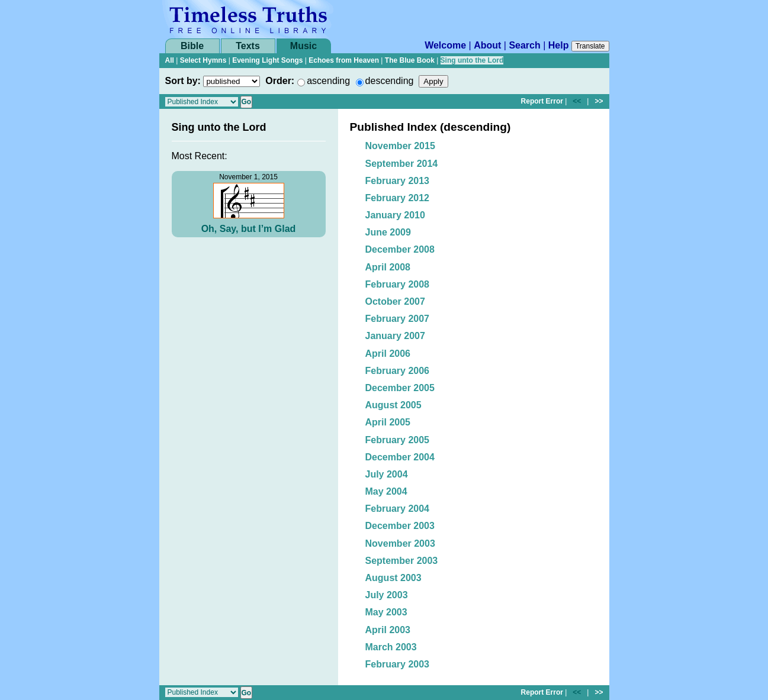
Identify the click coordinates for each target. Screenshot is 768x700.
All (170, 60)
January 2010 (395, 215)
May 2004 (386, 491)
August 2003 (393, 578)
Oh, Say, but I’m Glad (249, 229)
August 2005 (393, 405)
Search (524, 45)
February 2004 (398, 509)
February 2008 (398, 284)
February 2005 (398, 440)
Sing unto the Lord (472, 60)
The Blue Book (410, 60)
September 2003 (402, 561)
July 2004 (387, 474)
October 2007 (395, 301)
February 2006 (398, 371)
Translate (590, 46)
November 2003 (400, 543)
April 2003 (388, 630)
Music (303, 46)
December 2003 (400, 526)
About (487, 45)
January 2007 (395, 336)
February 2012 (398, 198)
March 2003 (391, 647)
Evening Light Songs (267, 60)
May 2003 (386, 612)
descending (390, 81)
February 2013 (398, 181)
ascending (328, 81)
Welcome (445, 45)
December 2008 (400, 249)
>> (599, 101)
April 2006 (388, 354)
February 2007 (398, 319)
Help (559, 45)
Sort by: (183, 81)
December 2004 (400, 457)
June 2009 (388, 232)
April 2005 (388, 422)
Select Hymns (203, 60)
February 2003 (398, 664)
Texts (248, 46)
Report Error (542, 101)
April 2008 (388, 267)
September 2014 (402, 164)
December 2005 (400, 388)
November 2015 (400, 146)
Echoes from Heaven (344, 60)
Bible (192, 46)
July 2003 (387, 595)
